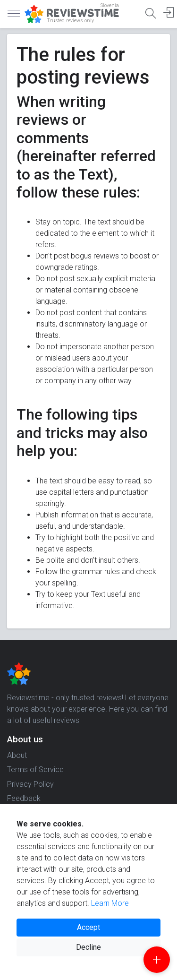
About (17, 755)
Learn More (110, 903)
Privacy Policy (30, 784)
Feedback (24, 798)
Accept (88, 927)
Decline (88, 947)
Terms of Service (35, 769)
